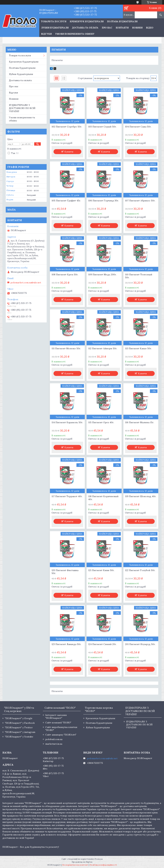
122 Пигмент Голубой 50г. (140, 570)
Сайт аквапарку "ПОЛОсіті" (61, 735)
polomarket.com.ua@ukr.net (26, 283)
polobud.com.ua (54, 739)
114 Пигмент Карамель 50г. (67, 422)
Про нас (107, 28)
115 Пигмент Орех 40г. (101, 422)
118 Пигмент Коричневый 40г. (103, 498)
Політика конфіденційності (103, 865)
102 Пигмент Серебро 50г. (67, 127)
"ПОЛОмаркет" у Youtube (19, 737)
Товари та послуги (20, 55)
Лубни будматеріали (55, 28)
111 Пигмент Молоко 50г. (66, 348)
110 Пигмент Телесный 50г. (139, 276)
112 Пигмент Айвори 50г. (103, 348)
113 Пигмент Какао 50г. (138, 348)
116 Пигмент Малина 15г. (140, 422)
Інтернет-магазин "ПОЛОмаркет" (56, 717)
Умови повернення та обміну (75, 34)
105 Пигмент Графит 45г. (66, 201)
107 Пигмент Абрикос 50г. (140, 201)
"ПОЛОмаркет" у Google (19, 718)
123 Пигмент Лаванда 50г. (66, 644)
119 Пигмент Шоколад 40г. (141, 496)
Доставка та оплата (85, 28)
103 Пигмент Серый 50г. (102, 127)
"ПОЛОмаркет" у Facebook (20, 723)
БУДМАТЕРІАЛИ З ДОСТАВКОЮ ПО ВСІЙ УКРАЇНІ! (22, 108)
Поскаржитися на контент (75, 865)
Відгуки (46, 34)
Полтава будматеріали (122, 22)
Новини (137, 28)
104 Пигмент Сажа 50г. (138, 127)
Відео (150, 28)
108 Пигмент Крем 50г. (65, 275)
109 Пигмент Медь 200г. (102, 275)
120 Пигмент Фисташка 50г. (65, 572)
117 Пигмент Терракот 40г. (67, 496)
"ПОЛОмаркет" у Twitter (19, 727)
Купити (69, 152)
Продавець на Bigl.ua (82, 862)
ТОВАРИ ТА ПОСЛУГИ (54, 22)
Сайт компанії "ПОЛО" (58, 723)
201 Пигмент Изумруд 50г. (140, 644)
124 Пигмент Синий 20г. (102, 644)
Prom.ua (99, 859)
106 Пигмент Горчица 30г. (104, 201)
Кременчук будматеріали (87, 22)
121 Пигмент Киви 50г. (101, 570)
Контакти (122, 28)
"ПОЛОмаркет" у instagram (20, 732)
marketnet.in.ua (54, 744)
